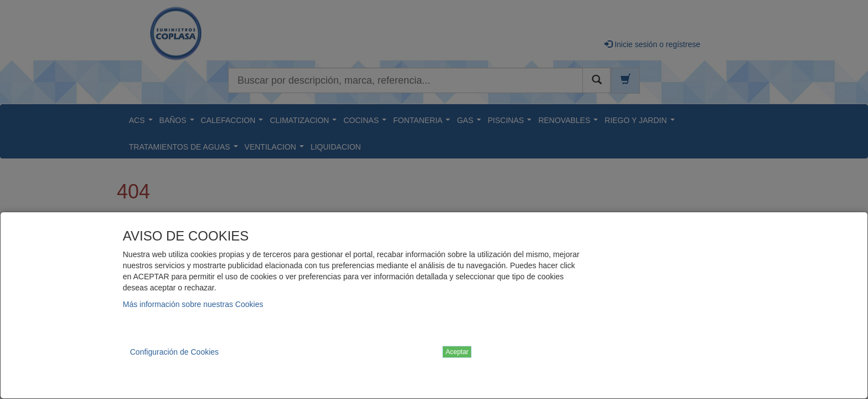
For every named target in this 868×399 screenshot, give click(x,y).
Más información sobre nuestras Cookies (193, 304)
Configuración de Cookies (174, 352)
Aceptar (457, 352)
